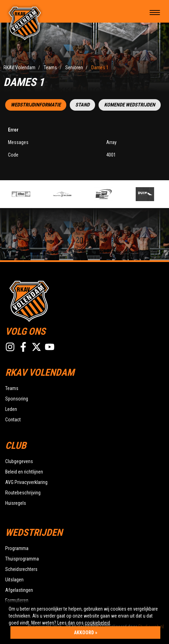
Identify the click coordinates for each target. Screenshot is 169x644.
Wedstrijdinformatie (36, 105)
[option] (31, 194)
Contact (13, 420)
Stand (82, 105)
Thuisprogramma (22, 559)
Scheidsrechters (21, 569)
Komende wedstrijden (130, 105)
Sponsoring (17, 399)
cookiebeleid (97, 623)
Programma (17, 548)
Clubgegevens (19, 461)
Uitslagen (14, 580)
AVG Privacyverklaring (26, 482)
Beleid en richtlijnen (24, 472)
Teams (12, 388)
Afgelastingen (19, 590)
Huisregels (16, 503)
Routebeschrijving (23, 493)
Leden (11, 409)
